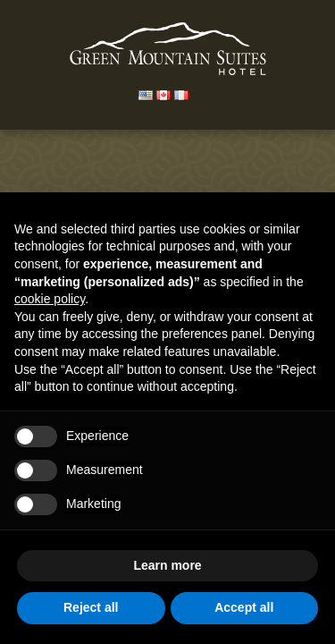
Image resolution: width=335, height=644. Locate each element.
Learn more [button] (167, 565)
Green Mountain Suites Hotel (168, 49)
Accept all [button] (244, 607)
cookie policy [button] (50, 299)
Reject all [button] (91, 607)
